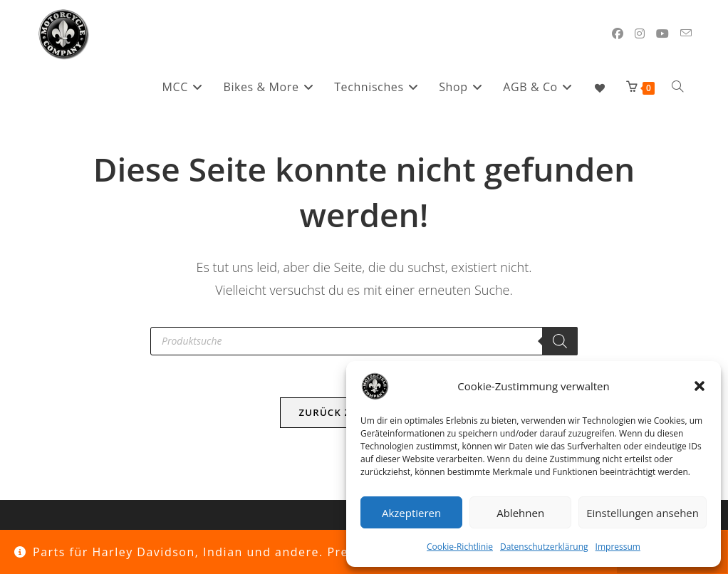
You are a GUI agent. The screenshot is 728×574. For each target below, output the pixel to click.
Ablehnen (520, 513)
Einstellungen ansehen (643, 513)
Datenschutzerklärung (544, 547)
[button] (700, 386)
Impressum (618, 547)
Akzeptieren (411, 513)
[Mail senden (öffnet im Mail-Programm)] (686, 33)
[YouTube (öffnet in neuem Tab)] (662, 33)
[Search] (560, 341)
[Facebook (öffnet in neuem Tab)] (618, 33)
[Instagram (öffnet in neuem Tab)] (640, 33)
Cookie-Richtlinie (460, 547)
